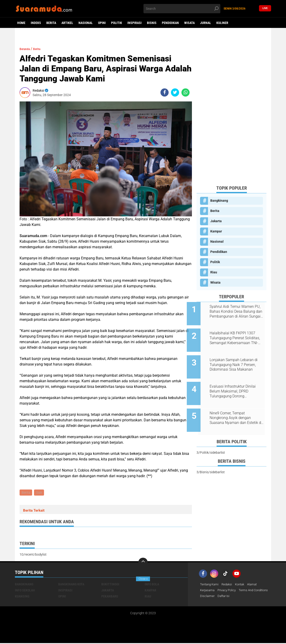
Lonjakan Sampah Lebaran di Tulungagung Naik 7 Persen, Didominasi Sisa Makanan (237, 358)
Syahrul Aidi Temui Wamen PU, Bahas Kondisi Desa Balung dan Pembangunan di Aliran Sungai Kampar (237, 312)
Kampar (216, 231)
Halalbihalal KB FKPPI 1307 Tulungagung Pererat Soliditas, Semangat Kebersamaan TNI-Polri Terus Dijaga (237, 335)
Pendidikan (170, 23)
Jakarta (216, 221)
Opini (102, 23)
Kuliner (222, 23)
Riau (214, 272)
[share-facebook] (165, 92)
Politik (117, 23)
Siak (40, 493)
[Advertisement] (232, 112)
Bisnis (152, 23)
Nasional (86, 23)
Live (265, 8)
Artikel (67, 23)
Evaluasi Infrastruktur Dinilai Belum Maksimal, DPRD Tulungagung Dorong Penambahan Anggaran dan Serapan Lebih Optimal (236, 382)
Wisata (189, 23)
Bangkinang (219, 201)
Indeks (36, 23)
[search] (182, 9)
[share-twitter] (175, 92)
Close (143, 579)
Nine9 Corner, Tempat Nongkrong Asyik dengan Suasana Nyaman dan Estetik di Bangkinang (237, 406)
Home (21, 23)
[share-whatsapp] (186, 92)
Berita (51, 23)
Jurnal (206, 23)
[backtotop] (143, 563)
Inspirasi (134, 23)
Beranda (27, 49)
